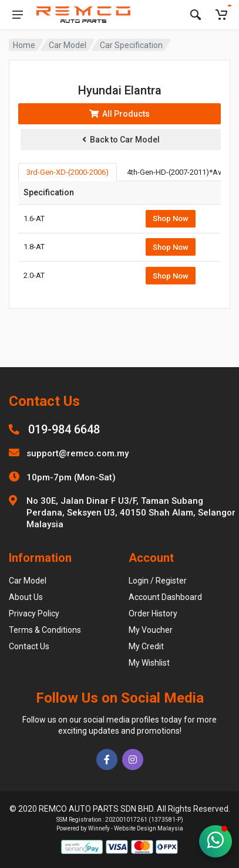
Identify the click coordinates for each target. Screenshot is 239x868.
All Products (119, 114)
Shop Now (171, 218)
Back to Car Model (121, 140)
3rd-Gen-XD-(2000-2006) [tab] (68, 172)
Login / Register (158, 581)
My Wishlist (149, 663)
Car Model (68, 45)
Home (24, 45)
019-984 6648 (64, 429)
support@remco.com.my (78, 453)
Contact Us (29, 646)
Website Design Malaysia (149, 828)
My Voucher (151, 630)
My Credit (146, 646)
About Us (26, 597)
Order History (153, 613)
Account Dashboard (165, 597)
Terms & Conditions (45, 630)
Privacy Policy (34, 613)
